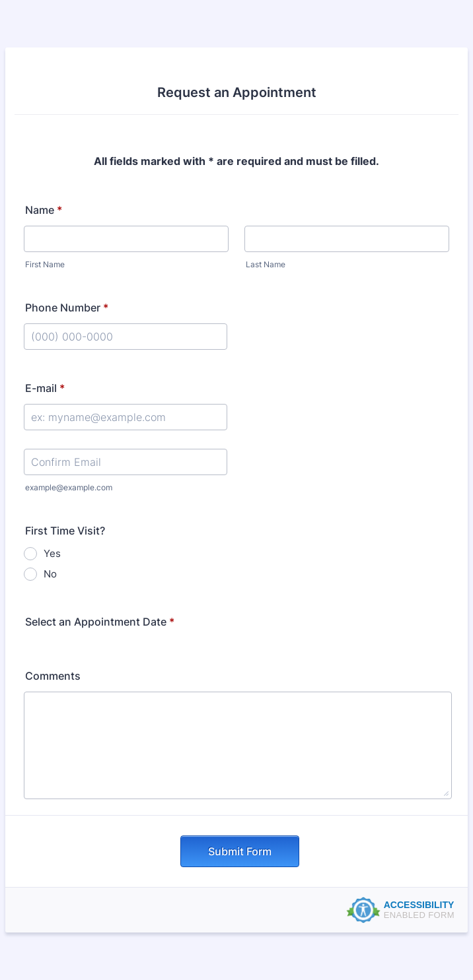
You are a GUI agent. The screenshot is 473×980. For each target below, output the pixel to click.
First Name (45, 264)
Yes (52, 553)
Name (44, 210)
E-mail (45, 388)
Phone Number (67, 308)
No (50, 574)
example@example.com (69, 487)
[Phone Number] (126, 337)
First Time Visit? (65, 531)
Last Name (266, 264)
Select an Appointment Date (100, 622)
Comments (53, 676)
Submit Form (240, 851)
